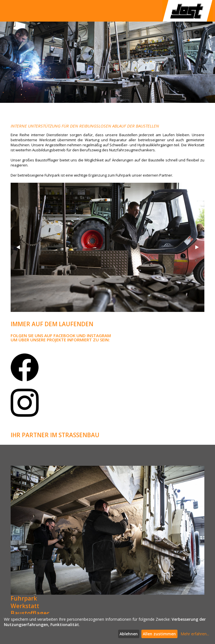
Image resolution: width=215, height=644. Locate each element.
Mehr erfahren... (195, 634)
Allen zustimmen (159, 634)
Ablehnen (129, 634)
